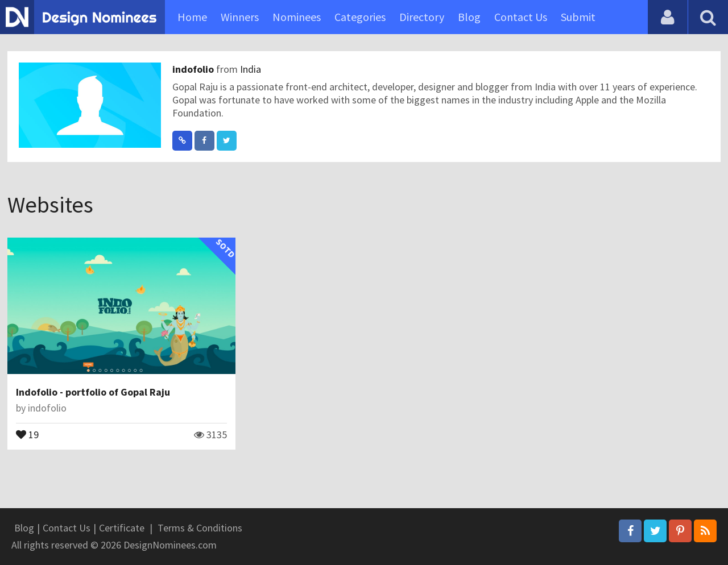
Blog (469, 17)
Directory (422, 17)
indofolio (194, 69)
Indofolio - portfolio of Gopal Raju (93, 392)
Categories (360, 17)
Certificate (122, 528)
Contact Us (521, 17)
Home (192, 17)
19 (27, 434)
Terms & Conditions (200, 528)
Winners (240, 17)
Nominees (297, 17)
